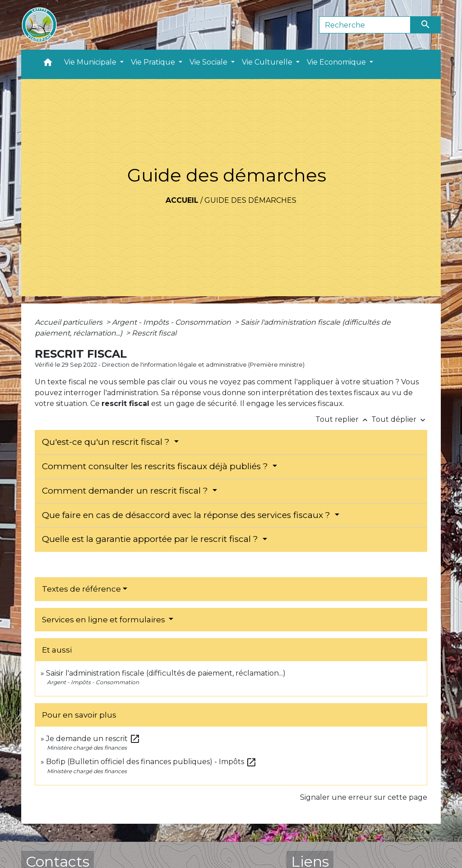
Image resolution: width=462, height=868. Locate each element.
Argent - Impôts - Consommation (172, 322)
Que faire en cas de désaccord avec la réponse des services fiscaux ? (187, 515)
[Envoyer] (426, 25)
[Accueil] (39, 25)
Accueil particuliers (69, 322)
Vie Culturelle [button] (268, 62)
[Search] (365, 25)
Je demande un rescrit (93, 739)
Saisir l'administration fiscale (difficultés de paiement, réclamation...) (166, 673)
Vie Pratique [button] (154, 62)
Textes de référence (81, 589)
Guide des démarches (250, 200)
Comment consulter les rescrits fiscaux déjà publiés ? (156, 466)
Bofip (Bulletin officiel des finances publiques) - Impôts (151, 762)
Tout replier (343, 419)
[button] (48, 64)
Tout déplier (399, 419)
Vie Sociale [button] (209, 62)
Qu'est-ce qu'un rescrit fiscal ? (107, 442)
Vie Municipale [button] (91, 62)
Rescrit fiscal (154, 333)
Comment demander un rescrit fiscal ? (126, 491)
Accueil (182, 200)
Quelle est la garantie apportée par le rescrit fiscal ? (151, 539)
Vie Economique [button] (337, 62)
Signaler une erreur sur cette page (364, 797)
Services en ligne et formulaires (104, 620)
